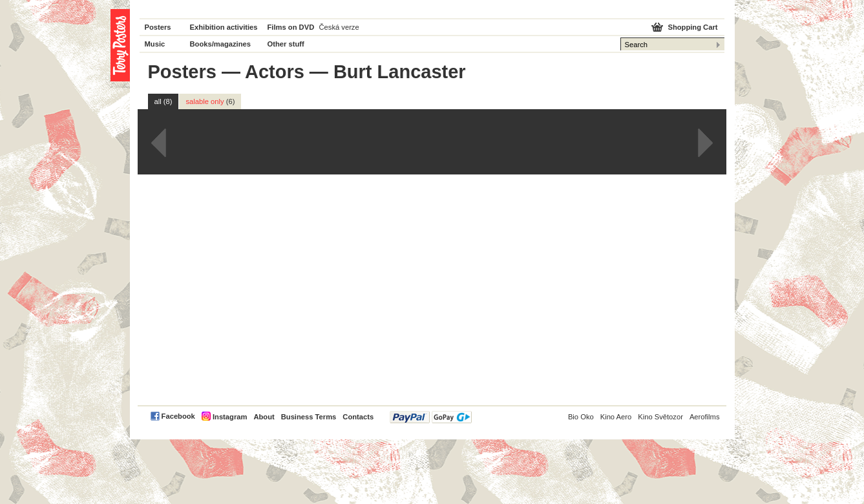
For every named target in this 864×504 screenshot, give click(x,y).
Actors (275, 72)
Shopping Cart (692, 27)
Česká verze (339, 27)
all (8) (163, 101)
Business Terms (309, 417)
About (264, 417)
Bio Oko (581, 417)
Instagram (230, 417)
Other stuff (286, 44)
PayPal (431, 417)
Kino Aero (616, 417)
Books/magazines (221, 44)
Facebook (178, 416)
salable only (210, 101)
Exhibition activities (224, 27)
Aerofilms (705, 417)
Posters (158, 27)
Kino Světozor (660, 417)
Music (155, 44)
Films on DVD (291, 27)
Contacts (358, 417)
